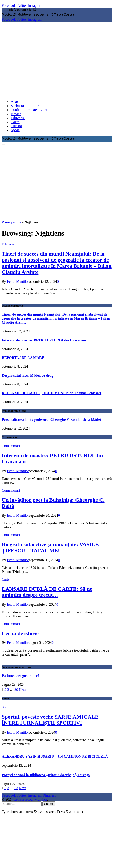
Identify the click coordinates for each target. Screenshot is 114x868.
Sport (15, 130)
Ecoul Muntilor (18, 282)
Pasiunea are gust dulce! (20, 676)
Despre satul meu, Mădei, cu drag (27, 375)
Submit (49, 804)
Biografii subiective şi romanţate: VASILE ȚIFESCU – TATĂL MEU (50, 547)
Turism (16, 126)
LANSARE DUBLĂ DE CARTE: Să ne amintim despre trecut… (47, 592)
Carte (15, 122)
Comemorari (11, 446)
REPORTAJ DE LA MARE (23, 358)
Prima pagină (11, 222)
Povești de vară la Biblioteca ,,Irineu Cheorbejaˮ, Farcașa (46, 775)
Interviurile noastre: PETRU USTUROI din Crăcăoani (44, 340)
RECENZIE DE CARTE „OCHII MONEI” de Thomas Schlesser (52, 393)
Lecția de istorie (20, 633)
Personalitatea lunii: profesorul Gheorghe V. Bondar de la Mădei (51, 420)
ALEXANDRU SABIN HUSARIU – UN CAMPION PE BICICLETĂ (55, 756)
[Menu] (4, 145)
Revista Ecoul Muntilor (30, 799)
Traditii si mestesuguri (29, 110)
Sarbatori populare (26, 106)
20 (16, 690)
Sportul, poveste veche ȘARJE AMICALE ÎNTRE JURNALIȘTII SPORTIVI (50, 720)
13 (16, 788)
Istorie (16, 114)
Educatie (18, 118)
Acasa (16, 102)
